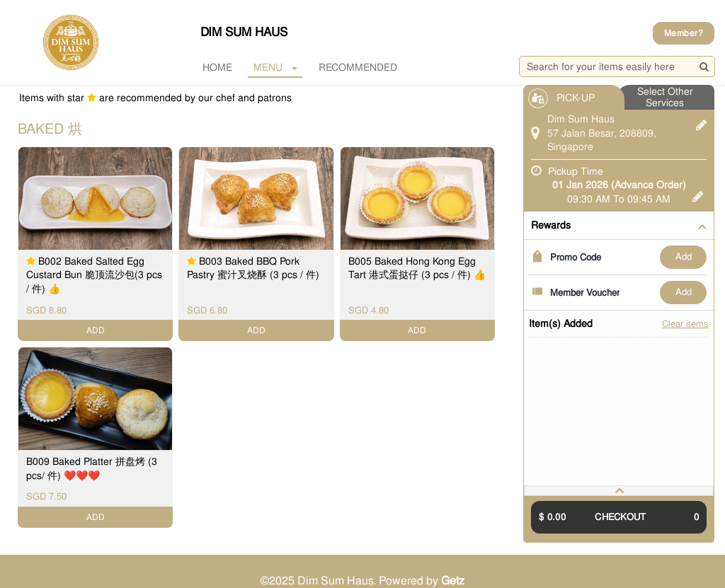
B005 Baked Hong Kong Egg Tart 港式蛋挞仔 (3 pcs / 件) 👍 (417, 268)
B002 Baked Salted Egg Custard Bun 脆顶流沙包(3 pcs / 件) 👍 (94, 275)
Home (217, 67)
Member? (684, 33)
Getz (453, 581)
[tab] (619, 491)
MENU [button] (275, 67)
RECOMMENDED (358, 67)
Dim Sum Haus (244, 32)
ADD (684, 256)
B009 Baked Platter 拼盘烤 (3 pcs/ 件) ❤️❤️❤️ (92, 468)
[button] (619, 491)
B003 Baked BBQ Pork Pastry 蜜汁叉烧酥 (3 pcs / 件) (253, 268)
